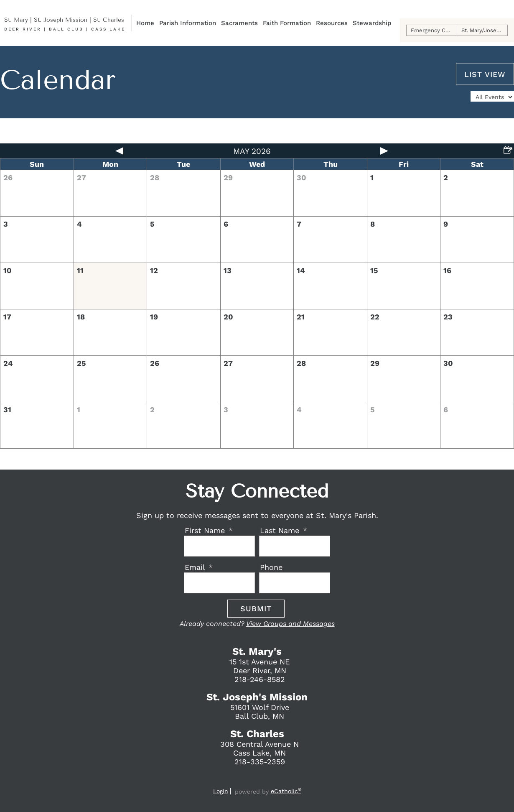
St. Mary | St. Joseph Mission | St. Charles (64, 20)
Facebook (240, 780)
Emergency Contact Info (434, 30)
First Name (206, 530)
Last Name (281, 530)
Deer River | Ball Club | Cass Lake (65, 29)
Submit (256, 609)
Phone (271, 567)
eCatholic (286, 791)
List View (485, 74)
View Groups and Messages (290, 624)
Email (196, 567)
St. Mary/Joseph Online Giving (485, 30)
